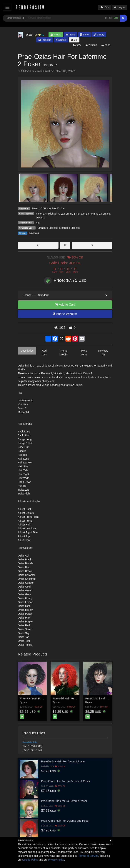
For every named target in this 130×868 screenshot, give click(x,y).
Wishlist (61, 40)
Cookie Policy (30, 860)
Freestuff (45, 40)
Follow (56, 35)
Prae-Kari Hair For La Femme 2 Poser (43, 698)
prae (53, 65)
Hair (38, 223)
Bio (74, 40)
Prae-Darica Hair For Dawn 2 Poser (63, 761)
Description (27, 351)
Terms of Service (89, 856)
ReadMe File (30, 742)
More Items (84, 353)
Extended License (69, 228)
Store (84, 35)
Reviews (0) (103, 353)
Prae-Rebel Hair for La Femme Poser (64, 801)
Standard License (47, 228)
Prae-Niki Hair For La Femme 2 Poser (76, 698)
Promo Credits (64, 353)
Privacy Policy (56, 860)
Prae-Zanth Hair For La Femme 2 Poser (66, 781)
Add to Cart (65, 305)
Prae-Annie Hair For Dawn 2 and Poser (65, 821)
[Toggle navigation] (7, 7)
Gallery (99, 35)
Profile (71, 35)
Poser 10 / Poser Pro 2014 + (48, 208)
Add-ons (45, 353)
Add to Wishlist (65, 314)
